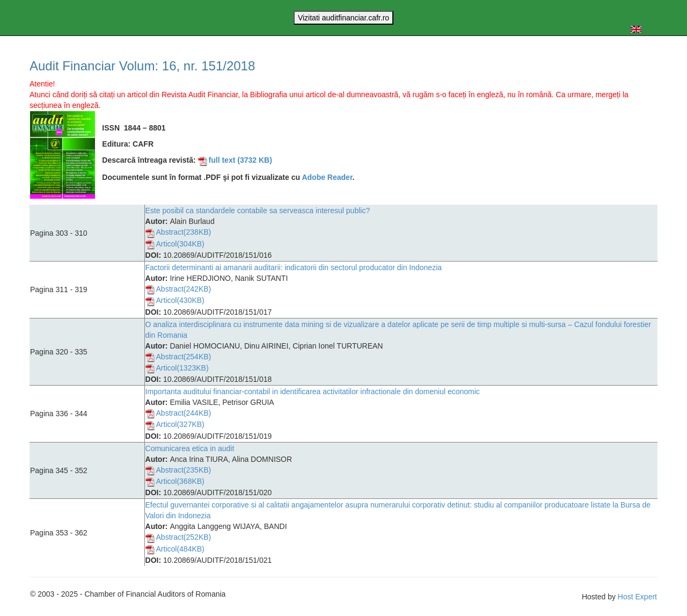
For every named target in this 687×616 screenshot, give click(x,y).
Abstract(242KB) (178, 289)
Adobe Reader (327, 177)
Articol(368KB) (175, 482)
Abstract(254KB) (178, 357)
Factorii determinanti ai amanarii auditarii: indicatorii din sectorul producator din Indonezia (294, 267)
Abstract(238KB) (178, 233)
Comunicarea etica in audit (190, 448)
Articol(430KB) (175, 301)
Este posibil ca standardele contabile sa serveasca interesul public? (258, 211)
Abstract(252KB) (178, 538)
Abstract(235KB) (178, 470)
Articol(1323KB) (177, 368)
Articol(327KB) (175, 425)
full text (235, 160)
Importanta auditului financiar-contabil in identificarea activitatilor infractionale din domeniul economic (313, 392)
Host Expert (637, 597)
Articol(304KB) (175, 244)
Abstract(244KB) (178, 414)
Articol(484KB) (175, 549)
